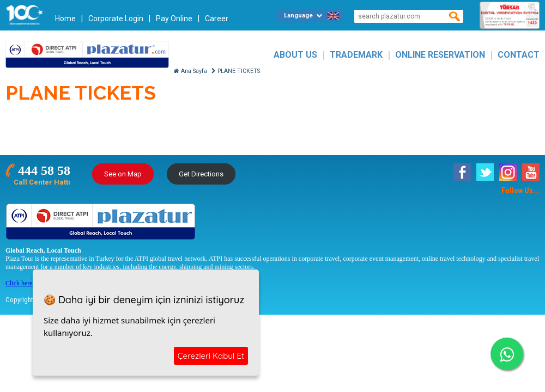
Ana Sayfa (190, 71)
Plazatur (87, 55)
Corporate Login (116, 19)
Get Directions (201, 174)
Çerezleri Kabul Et (211, 356)
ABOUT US (295, 55)
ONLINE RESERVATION (440, 55)
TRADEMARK (356, 55)
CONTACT (519, 55)
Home (65, 19)
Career (217, 19)
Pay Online (174, 19)
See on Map (123, 174)
